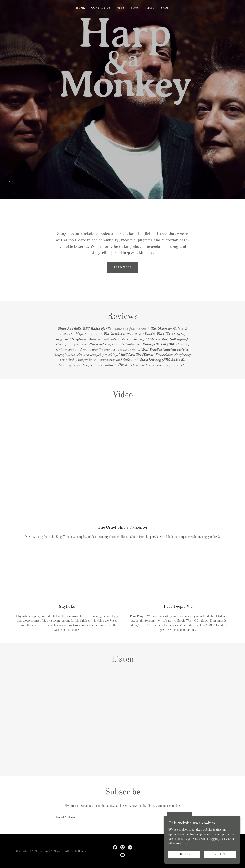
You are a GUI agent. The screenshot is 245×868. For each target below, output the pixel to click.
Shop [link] (165, 8)
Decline (184, 854)
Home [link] (81, 8)
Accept (220, 854)
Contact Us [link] (101, 8)
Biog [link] (134, 8)
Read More (123, 268)
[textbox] (107, 817)
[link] (115, 847)
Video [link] (149, 8)
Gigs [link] (121, 8)
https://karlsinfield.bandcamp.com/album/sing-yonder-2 (183, 537)
